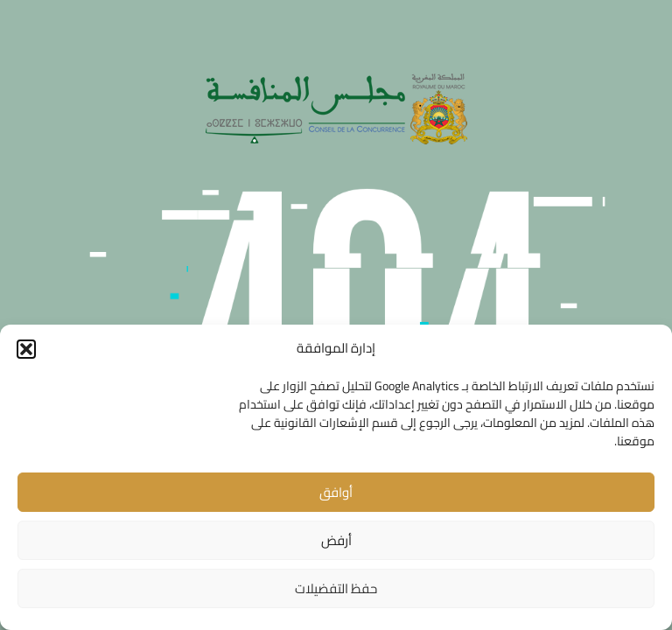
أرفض (336, 540)
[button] (26, 349)
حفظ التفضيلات (336, 588)
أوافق (336, 492)
